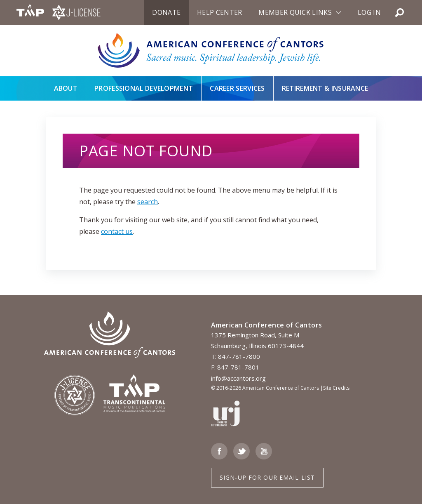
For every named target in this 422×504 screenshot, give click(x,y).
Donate (166, 12)
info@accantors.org (238, 378)
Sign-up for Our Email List (267, 477)
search (148, 202)
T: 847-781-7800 (236, 356)
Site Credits (336, 388)
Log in (369, 12)
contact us (117, 231)
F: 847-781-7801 (235, 367)
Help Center (219, 12)
